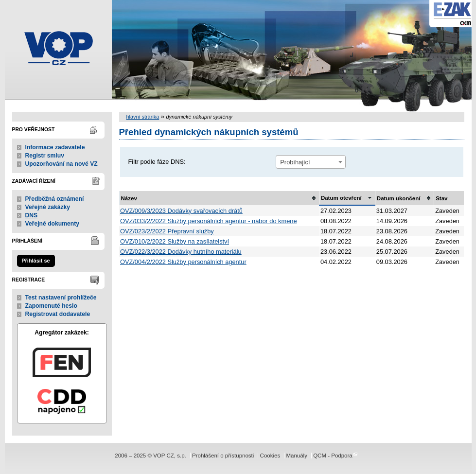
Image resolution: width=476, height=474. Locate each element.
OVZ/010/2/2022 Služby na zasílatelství (175, 241)
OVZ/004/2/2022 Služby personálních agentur (183, 262)
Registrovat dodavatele (58, 314)
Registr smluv (45, 156)
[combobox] (311, 162)
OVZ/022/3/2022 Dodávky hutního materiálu (181, 252)
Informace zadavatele (55, 147)
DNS (32, 215)
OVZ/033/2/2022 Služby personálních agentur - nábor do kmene (209, 221)
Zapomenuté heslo (51, 306)
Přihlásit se (35, 261)
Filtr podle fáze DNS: (157, 162)
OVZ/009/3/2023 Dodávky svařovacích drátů (181, 211)
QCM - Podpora (333, 456)
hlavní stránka (143, 117)
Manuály (297, 456)
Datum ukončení (399, 198)
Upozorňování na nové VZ (62, 164)
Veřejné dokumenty (52, 224)
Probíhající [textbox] (295, 162)
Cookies (270, 456)
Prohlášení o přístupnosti (223, 456)
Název (129, 198)
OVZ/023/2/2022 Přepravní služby (167, 231)
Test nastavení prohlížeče (61, 298)
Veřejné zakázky (48, 207)
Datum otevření (341, 198)
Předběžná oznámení (55, 199)
